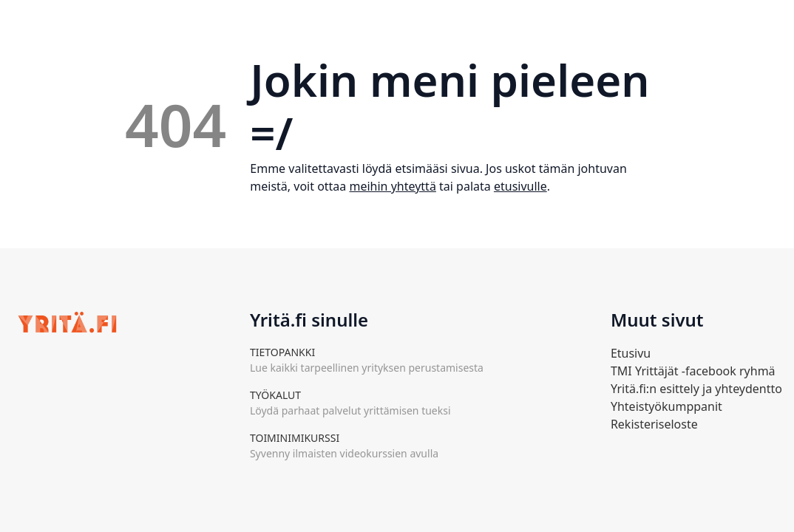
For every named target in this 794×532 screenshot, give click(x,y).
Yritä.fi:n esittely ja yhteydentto (696, 389)
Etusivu (631, 353)
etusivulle (520, 186)
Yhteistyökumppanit (666, 406)
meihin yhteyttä (392, 186)
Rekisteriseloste (654, 424)
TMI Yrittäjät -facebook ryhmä (693, 371)
